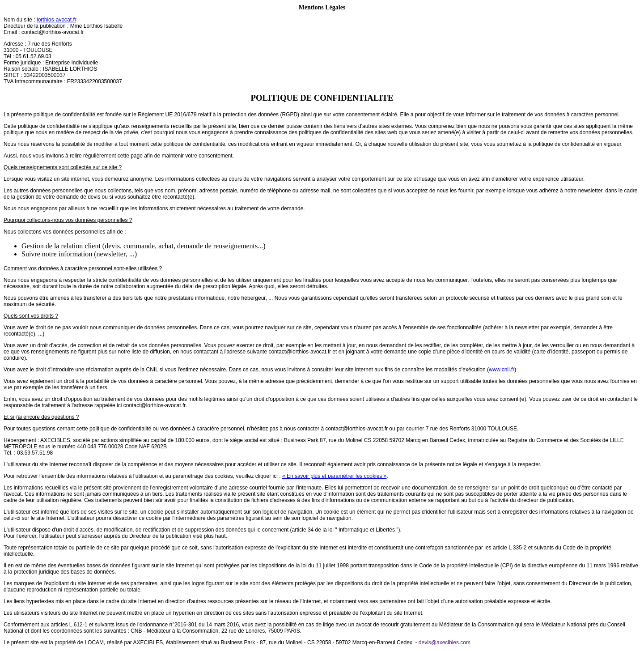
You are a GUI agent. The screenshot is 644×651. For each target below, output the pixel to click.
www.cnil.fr (502, 370)
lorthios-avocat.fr (57, 20)
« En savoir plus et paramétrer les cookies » (334, 476)
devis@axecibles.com (445, 642)
